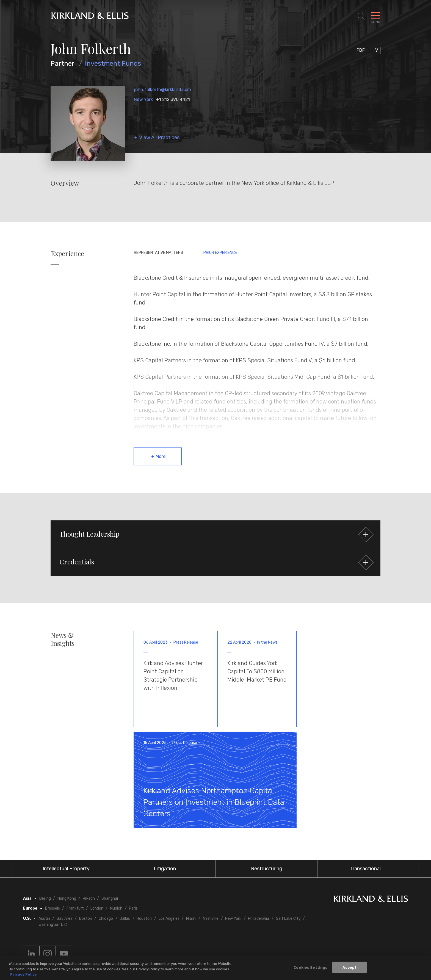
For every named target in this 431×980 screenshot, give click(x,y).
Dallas (125, 919)
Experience (67, 253)
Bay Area (65, 919)
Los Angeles (169, 919)
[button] (215, 534)
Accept (350, 968)
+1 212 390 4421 (173, 99)
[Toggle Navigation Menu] (376, 17)
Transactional (365, 869)
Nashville (211, 919)
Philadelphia (259, 919)
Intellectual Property (66, 869)
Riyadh (89, 898)
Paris (133, 908)
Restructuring (267, 869)
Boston (86, 919)
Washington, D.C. (53, 925)
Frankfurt (75, 908)
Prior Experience (220, 253)
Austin (44, 919)
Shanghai (110, 898)
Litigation (165, 869)
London (97, 908)
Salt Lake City (288, 919)
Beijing (45, 898)
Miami (191, 919)
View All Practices (159, 138)
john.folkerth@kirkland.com (162, 90)
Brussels (53, 908)
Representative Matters (158, 253)
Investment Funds (113, 64)
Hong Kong (67, 898)
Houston (144, 919)
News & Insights (63, 639)
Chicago (106, 919)
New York (143, 99)
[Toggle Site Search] (361, 17)
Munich (116, 908)
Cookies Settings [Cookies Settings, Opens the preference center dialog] (310, 968)
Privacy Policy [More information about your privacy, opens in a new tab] (24, 975)
